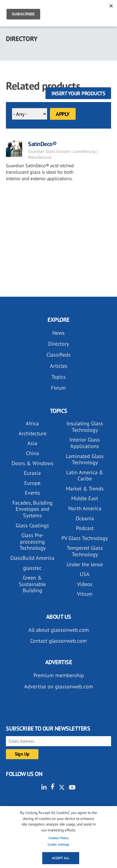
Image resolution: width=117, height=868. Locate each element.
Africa (32, 423)
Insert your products (78, 93)
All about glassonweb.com (59, 630)
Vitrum (85, 594)
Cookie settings (58, 844)
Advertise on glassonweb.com (59, 686)
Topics (59, 377)
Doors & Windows (32, 463)
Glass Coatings (32, 525)
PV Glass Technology (85, 538)
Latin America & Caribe (85, 476)
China (32, 453)
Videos (85, 584)
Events (32, 493)
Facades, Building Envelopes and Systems (32, 509)
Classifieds (58, 355)
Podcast (85, 528)
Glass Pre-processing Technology (32, 542)
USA (85, 574)
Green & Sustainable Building (32, 584)
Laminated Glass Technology (85, 459)
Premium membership (59, 675)
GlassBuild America (32, 558)
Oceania (85, 518)
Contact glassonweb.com (58, 641)
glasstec (32, 568)
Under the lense (85, 564)
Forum (58, 388)
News (58, 333)
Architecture (32, 433)
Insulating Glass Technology (85, 427)
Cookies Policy (58, 838)
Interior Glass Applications (85, 443)
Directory (58, 344)
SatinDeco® (42, 144)
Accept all (61, 858)
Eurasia (32, 473)
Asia (32, 443)
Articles (59, 366)
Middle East (85, 498)
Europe (32, 483)
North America (85, 508)
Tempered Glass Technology (85, 551)
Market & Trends (85, 489)
